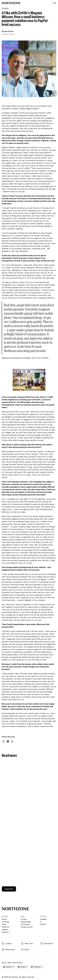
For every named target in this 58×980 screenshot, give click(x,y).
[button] (54, 3)
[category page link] (5, 8)
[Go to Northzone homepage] (11, 3)
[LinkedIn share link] (8, 741)
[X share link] (12, 741)
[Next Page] (9, 889)
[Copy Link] (3, 741)
